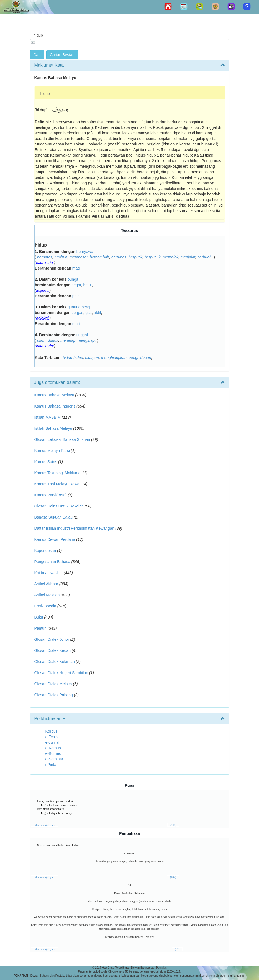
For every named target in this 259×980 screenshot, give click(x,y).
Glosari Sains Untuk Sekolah (59, 506)
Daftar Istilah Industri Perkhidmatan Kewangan (74, 528)
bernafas (45, 257)
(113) (173, 825)
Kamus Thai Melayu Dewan (58, 484)
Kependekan (45, 551)
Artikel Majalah (47, 595)
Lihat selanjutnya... (44, 825)
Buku (39, 617)
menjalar (188, 257)
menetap (68, 340)
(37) (177, 949)
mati (76, 268)
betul (88, 285)
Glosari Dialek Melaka (53, 684)
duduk (53, 340)
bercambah (99, 257)
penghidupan (140, 358)
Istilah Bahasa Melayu (53, 428)
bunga (73, 279)
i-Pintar (52, 765)
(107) (173, 877)
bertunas (119, 257)
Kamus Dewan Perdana (55, 539)
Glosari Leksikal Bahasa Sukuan (62, 439)
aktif (98, 313)
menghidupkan (114, 358)
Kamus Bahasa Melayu (55, 395)
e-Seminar (54, 759)
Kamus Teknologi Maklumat (58, 473)
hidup (45, 94)
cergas (78, 313)
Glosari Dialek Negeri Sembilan (61, 673)
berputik (135, 257)
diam (41, 340)
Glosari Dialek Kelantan (55, 662)
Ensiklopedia (45, 606)
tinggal (82, 335)
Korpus (52, 731)
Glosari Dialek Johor (52, 639)
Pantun (40, 628)
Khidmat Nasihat (49, 573)
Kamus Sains (46, 462)
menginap (86, 340)
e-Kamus (53, 748)
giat (89, 313)
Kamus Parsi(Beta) (51, 495)
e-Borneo (53, 753)
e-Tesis (52, 737)
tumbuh (61, 257)
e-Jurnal (52, 742)
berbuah (204, 257)
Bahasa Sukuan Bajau (54, 517)
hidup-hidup (73, 358)
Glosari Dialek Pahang (54, 695)
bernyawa (85, 252)
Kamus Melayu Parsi (52, 451)
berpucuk (153, 257)
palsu (77, 296)
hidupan (92, 358)
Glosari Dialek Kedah (53, 650)
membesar (79, 257)
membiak (170, 257)
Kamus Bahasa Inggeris (55, 406)
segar (76, 285)
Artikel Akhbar (46, 584)
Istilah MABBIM (48, 417)
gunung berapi (80, 307)
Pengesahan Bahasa (52, 562)
